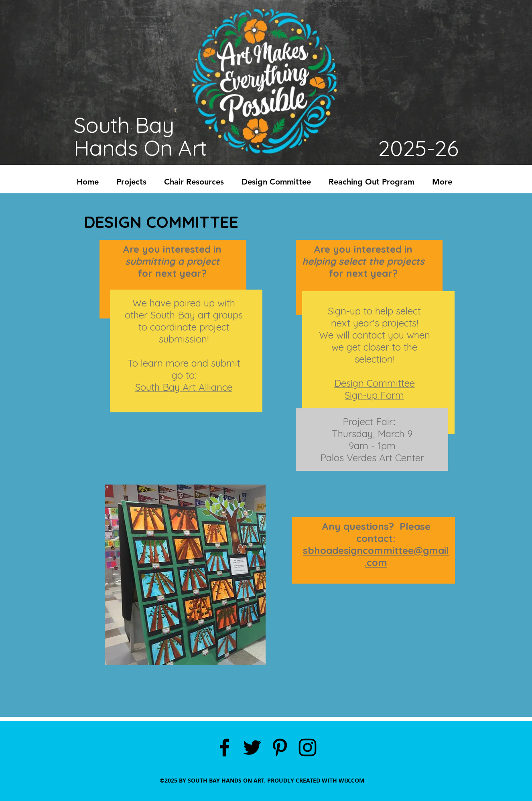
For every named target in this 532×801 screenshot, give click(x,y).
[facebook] (224, 747)
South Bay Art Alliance (184, 387)
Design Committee (375, 383)
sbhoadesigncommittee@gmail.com (376, 556)
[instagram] (308, 747)
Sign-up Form (374, 395)
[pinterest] (280, 747)
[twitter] (252, 747)
